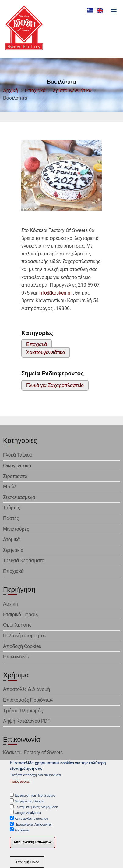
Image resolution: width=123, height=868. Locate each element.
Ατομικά (12, 539)
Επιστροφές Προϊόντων (28, 700)
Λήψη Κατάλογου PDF (27, 721)
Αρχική (11, 90)
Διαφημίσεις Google (29, 803)
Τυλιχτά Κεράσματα (24, 561)
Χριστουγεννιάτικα (72, 90)
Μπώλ (10, 487)
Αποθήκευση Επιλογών (33, 843)
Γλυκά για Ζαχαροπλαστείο (55, 385)
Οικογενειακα (17, 466)
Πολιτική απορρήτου (25, 636)
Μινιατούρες (16, 529)
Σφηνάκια (13, 550)
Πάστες (11, 518)
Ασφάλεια (22, 832)
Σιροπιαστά (15, 476)
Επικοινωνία (16, 657)
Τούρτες (12, 508)
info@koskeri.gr (55, 293)
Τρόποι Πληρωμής (23, 711)
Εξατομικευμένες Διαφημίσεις (37, 808)
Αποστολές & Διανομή (26, 689)
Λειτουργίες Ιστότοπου (31, 820)
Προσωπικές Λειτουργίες (33, 826)
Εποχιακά (35, 90)
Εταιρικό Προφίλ (20, 615)
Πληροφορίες (20, 783)
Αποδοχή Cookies (22, 646)
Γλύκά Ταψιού (18, 455)
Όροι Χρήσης (17, 625)
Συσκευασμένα (19, 497)
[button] (61, 177)
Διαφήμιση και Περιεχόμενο (35, 797)
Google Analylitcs (28, 814)
